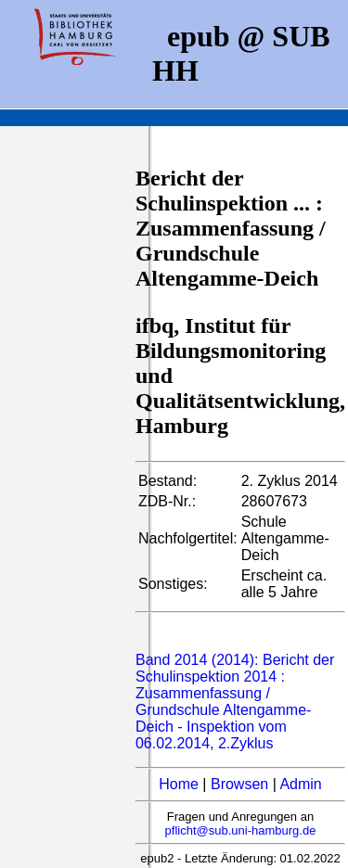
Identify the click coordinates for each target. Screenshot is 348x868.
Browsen (239, 784)
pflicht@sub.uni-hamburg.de (241, 830)
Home (179, 784)
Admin (300, 784)
